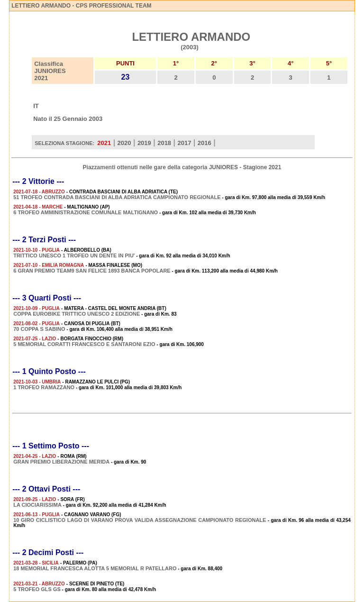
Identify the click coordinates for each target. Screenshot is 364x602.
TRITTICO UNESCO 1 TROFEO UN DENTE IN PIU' (74, 255)
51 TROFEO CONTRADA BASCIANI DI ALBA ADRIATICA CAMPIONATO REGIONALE (117, 197)
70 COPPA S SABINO (39, 329)
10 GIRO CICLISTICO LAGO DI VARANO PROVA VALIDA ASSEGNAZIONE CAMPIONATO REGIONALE (140, 520)
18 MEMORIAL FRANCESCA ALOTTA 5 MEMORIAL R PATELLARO (95, 568)
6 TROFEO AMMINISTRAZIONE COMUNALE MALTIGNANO (86, 212)
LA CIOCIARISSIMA (37, 505)
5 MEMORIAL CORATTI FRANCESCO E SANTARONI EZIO (84, 344)
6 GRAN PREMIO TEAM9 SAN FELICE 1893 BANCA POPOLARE (92, 271)
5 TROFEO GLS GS (37, 589)
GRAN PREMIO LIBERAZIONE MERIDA (61, 462)
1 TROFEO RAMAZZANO (44, 387)
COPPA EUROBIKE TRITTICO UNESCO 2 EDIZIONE (77, 314)
